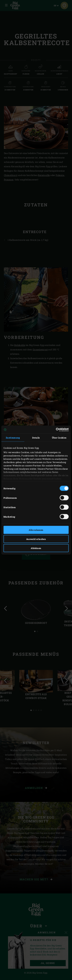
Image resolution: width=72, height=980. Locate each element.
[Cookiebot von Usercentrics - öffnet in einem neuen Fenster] (55, 430)
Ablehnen (36, 548)
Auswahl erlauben (36, 539)
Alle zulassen (36, 530)
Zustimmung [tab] (13, 438)
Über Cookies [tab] (59, 438)
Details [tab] (36, 438)
